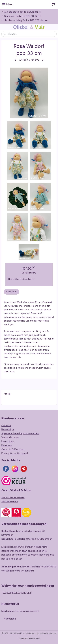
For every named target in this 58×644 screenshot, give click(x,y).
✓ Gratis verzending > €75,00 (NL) (20, 16)
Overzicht (12, 292)
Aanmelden (10, 619)
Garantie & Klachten (13, 449)
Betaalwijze (8, 429)
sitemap (32, 633)
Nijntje (7, 394)
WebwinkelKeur (10, 502)
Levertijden (8, 441)
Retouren (7, 445)
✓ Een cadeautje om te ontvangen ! (20, 12)
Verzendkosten (10, 437)
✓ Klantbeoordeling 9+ (13, 20)
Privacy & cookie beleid (15, 453)
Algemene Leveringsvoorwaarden (20, 433)
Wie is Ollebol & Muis (13, 497)
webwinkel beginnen (48, 633)
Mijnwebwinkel (35, 638)
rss (38, 633)
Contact (6, 425)
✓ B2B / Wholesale (38, 20)
